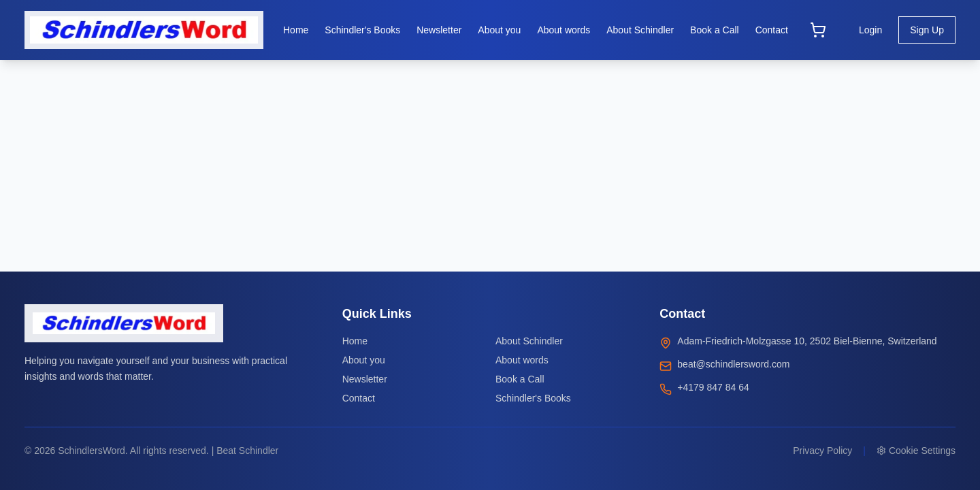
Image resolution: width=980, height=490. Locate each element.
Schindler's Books (533, 398)
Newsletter (365, 379)
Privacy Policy (822, 451)
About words (522, 360)
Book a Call (520, 379)
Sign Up (927, 30)
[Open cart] (818, 30)
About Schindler (529, 341)
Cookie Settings (916, 451)
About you (364, 360)
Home (355, 341)
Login (870, 30)
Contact (359, 398)
